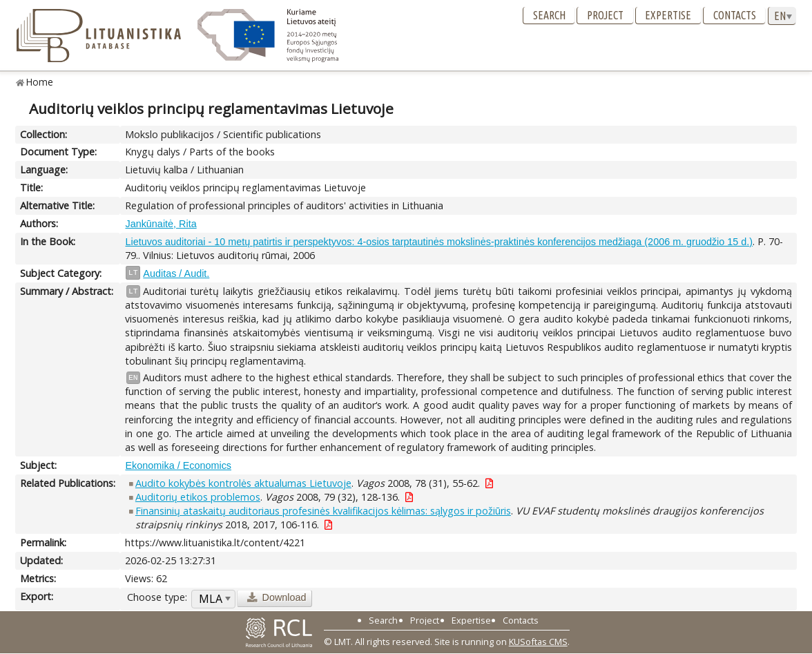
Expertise (668, 15)
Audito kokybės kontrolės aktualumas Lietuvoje (243, 483)
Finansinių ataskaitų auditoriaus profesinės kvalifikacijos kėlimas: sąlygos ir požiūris (323, 511)
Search (549, 15)
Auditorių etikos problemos (198, 497)
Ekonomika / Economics (178, 465)
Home (40, 82)
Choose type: (157, 597)
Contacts (735, 15)
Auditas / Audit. (176, 273)
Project (605, 15)
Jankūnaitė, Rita (161, 224)
